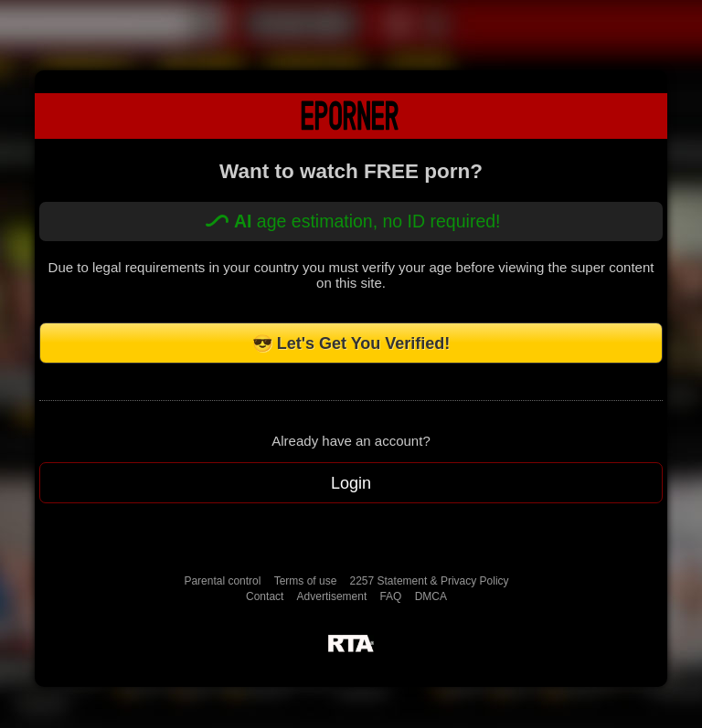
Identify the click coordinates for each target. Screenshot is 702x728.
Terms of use (306, 581)
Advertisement (332, 596)
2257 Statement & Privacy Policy (430, 581)
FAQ (390, 596)
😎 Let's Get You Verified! (351, 343)
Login (351, 483)
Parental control (222, 581)
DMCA (431, 596)
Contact (265, 596)
